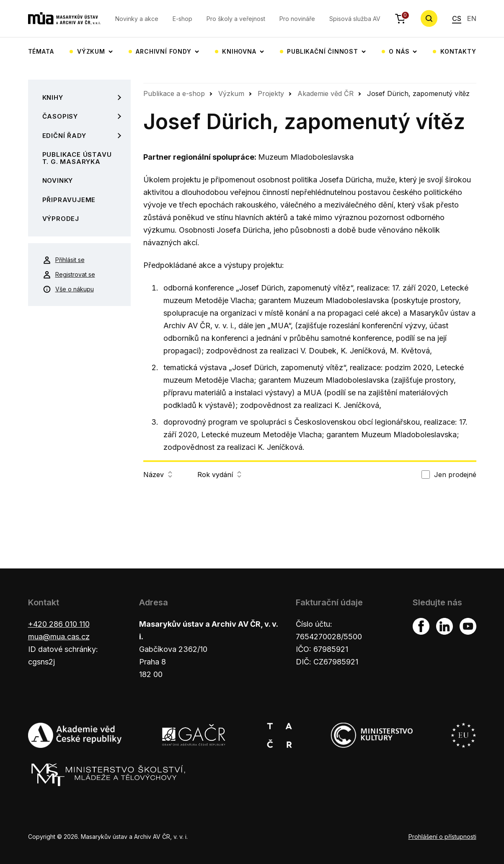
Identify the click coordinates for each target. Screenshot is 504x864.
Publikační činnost (322, 51)
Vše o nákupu (68, 289)
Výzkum (91, 51)
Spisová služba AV (355, 19)
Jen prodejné (455, 475)
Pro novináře (297, 19)
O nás (399, 51)
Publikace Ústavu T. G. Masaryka (77, 158)
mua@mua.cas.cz (59, 637)
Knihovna (239, 51)
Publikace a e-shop (174, 93)
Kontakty (458, 51)
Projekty (271, 93)
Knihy (53, 97)
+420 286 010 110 (59, 624)
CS (457, 18)
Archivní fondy (163, 51)
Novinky (58, 180)
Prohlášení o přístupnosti (442, 837)
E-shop (182, 19)
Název (158, 475)
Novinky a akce (137, 19)
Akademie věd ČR (326, 93)
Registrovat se (69, 275)
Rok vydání (219, 475)
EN (472, 18)
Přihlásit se (64, 260)
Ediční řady (64, 136)
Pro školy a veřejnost (236, 19)
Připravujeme (69, 200)
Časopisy (60, 116)
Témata (41, 51)
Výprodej (61, 219)
